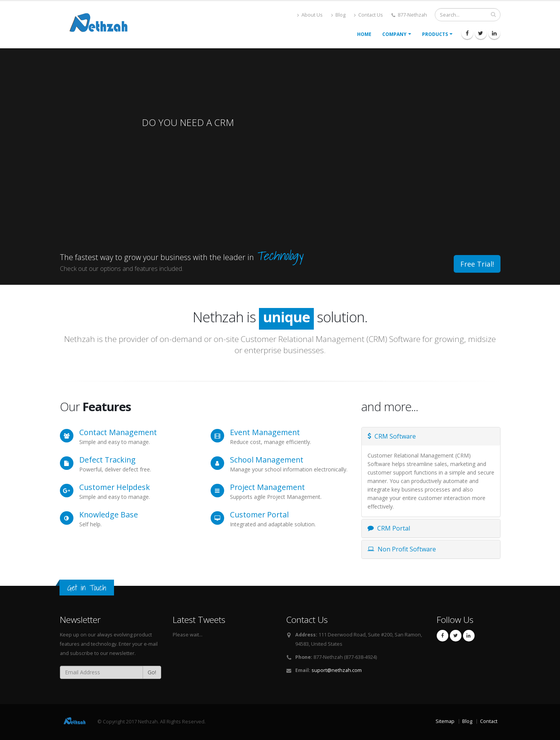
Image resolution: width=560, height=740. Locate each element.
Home (364, 34)
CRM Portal (389, 528)
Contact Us (369, 15)
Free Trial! (477, 264)
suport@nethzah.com (337, 670)
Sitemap (445, 721)
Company (394, 34)
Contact (489, 721)
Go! (152, 672)
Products (435, 34)
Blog (338, 15)
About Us (310, 15)
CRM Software (392, 436)
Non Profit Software (402, 549)
